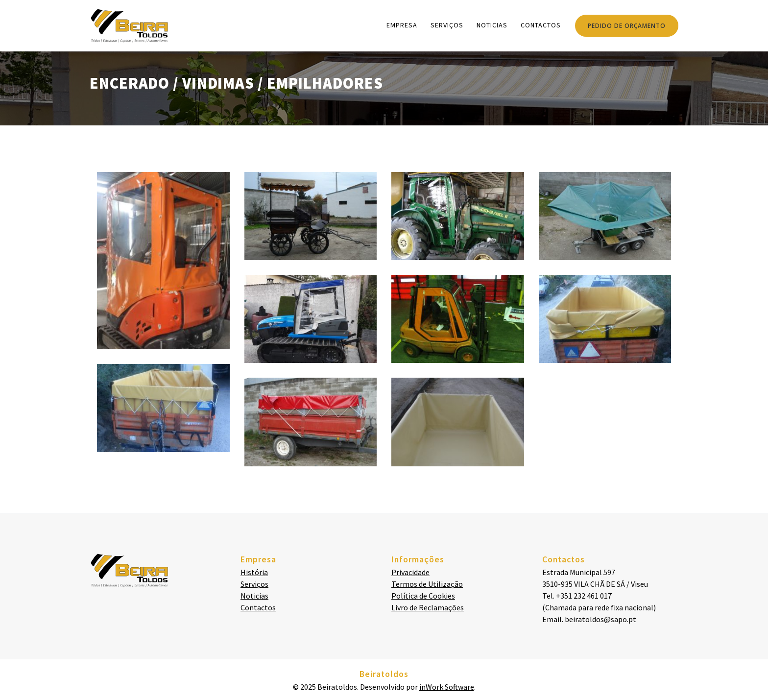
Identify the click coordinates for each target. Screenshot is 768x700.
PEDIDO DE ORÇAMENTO (627, 26)
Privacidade (410, 572)
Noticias (492, 25)
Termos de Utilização (427, 584)
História (254, 572)
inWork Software (447, 687)
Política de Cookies (423, 596)
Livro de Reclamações (428, 607)
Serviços (447, 25)
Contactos (541, 25)
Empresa (402, 25)
